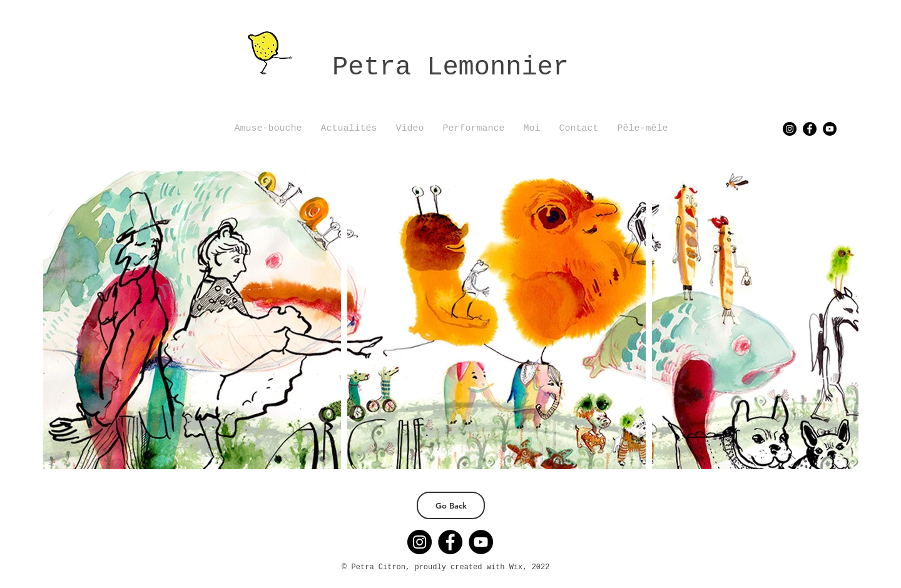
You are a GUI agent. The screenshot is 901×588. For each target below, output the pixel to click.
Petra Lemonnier (450, 68)
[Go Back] (451, 505)
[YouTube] (830, 129)
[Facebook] (810, 129)
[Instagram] (790, 129)
